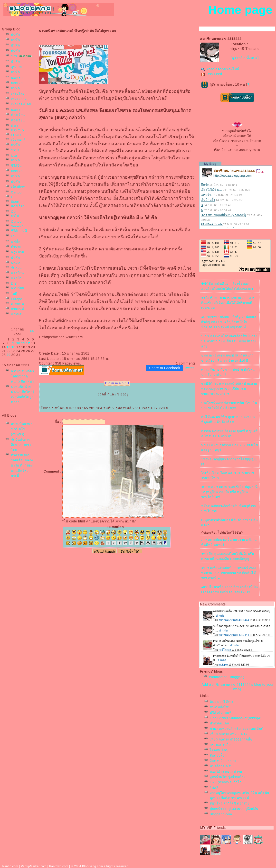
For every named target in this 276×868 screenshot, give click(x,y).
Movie (16, 263)
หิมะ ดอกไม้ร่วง (222, 702)
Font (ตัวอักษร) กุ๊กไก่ (226, 782)
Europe (17, 299)
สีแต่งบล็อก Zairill (223, 761)
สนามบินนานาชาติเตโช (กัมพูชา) (22, 429)
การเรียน (18, 288)
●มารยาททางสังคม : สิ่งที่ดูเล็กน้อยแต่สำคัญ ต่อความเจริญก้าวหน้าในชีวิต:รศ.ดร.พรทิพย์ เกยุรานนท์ (229, 322)
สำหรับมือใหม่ (220, 707)
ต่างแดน (17, 304)
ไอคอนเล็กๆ (219, 750)
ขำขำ (15, 150)
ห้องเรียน (18, 115)
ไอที (14, 294)
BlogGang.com (92, 866)
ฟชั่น (16, 242)
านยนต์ (17, 309)
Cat (14, 212)
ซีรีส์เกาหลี (19, 231)
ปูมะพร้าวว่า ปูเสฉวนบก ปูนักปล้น (234, 809)
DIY (14, 284)
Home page (240, 10)
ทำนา (16, 247)
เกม (14, 236)
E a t (15, 126)
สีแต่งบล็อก (218, 755)
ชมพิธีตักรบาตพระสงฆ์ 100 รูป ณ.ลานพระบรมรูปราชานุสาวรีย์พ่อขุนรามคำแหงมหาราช (229, 389)
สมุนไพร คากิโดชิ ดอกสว (230, 803)
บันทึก (15, 35)
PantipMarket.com (34, 866)
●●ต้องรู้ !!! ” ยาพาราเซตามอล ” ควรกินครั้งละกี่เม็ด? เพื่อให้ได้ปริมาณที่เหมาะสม (228, 303)
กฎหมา (17, 252)
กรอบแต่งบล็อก (221, 745)
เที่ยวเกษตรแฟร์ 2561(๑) (228, 734)
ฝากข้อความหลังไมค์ (220, 69)
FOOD (16, 135)
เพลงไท (18, 94)
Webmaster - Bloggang (227, 677)
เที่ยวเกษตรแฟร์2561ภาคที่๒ (231, 739)
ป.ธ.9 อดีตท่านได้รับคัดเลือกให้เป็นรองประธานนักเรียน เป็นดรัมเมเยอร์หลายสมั (229, 341)
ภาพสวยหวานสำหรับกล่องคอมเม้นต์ (237, 729)
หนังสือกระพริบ (221, 766)
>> (32, 331)
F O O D (17, 130)
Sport (15, 202)
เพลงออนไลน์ (21, 104)
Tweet (189, 368)
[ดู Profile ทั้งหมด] (245, 58)
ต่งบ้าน (17, 273)
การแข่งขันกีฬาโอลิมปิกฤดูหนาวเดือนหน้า (23, 376)
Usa (14, 156)
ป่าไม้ (15, 216)
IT (13, 197)
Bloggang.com (221, 814)
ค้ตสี (214, 788)
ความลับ (17, 314)
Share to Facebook (165, 368)
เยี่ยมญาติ (18, 140)
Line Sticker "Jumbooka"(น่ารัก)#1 (236, 718)
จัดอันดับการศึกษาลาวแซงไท (21, 445)
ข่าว (14, 56)
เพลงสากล (19, 99)
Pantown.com (59, 866)
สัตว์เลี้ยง (18, 206)
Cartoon (17, 192)
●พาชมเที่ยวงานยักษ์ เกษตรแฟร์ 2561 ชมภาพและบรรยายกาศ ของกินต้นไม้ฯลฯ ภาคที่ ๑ (229, 573)
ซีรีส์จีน (16, 166)
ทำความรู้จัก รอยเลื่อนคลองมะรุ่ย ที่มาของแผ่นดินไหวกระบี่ (22, 465)
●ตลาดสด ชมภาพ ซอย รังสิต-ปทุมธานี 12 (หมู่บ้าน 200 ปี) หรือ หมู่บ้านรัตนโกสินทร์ (229, 492)
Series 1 (17, 226)
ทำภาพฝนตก (219, 723)
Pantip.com (10, 866)
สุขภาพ (16, 67)
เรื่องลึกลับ (19, 187)
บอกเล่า (17, 78)
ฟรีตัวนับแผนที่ (221, 713)
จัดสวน (16, 268)
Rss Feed (212, 74)
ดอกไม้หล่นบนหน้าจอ (226, 772)
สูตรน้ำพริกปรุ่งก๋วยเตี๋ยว (228, 777)
